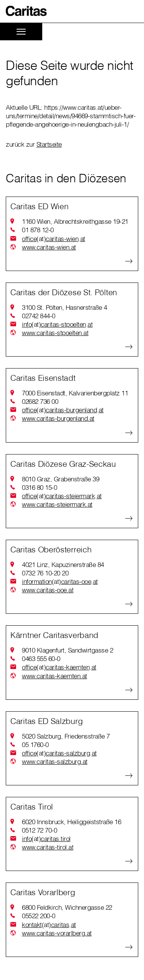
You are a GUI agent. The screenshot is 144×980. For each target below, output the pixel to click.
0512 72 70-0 (39, 830)
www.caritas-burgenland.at (58, 418)
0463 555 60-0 (41, 659)
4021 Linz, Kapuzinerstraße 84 (63, 564)
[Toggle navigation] (21, 32)
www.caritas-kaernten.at (55, 676)
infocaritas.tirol (46, 839)
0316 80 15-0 (39, 487)
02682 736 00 (40, 401)
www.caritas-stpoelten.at (55, 333)
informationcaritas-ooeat (60, 582)
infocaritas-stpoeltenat (57, 324)
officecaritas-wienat (54, 239)
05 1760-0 (35, 745)
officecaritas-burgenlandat (63, 410)
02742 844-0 (39, 316)
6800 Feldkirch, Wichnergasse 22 (67, 907)
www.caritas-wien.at (49, 247)
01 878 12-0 (38, 230)
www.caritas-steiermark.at (57, 504)
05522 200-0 (39, 916)
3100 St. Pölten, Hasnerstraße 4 (65, 307)
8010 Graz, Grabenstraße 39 (60, 479)
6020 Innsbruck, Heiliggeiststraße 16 (71, 822)
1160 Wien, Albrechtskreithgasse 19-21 (75, 221)
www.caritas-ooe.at (48, 590)
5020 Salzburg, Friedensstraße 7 (66, 736)
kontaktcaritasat (49, 925)
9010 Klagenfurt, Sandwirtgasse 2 (67, 650)
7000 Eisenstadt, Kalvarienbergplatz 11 (75, 393)
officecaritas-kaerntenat (59, 667)
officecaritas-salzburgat (59, 753)
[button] (26, 11)
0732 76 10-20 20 (45, 573)
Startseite (49, 144)
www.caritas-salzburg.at (55, 761)
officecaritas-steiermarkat (62, 496)
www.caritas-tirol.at (48, 847)
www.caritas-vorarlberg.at (57, 933)
